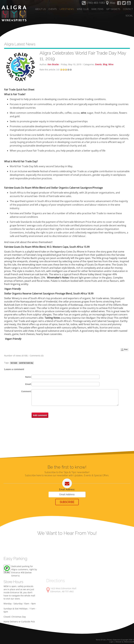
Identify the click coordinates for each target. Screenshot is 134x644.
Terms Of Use (101, 638)
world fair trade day (26, 360)
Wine (111, 62)
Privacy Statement (114, 638)
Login (111, 640)
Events (98, 62)
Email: (28, 381)
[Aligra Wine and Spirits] (13, 13)
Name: (28, 374)
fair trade (14, 360)
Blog (105, 62)
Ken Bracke (53, 62)
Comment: (26, 389)
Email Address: (67, 487)
